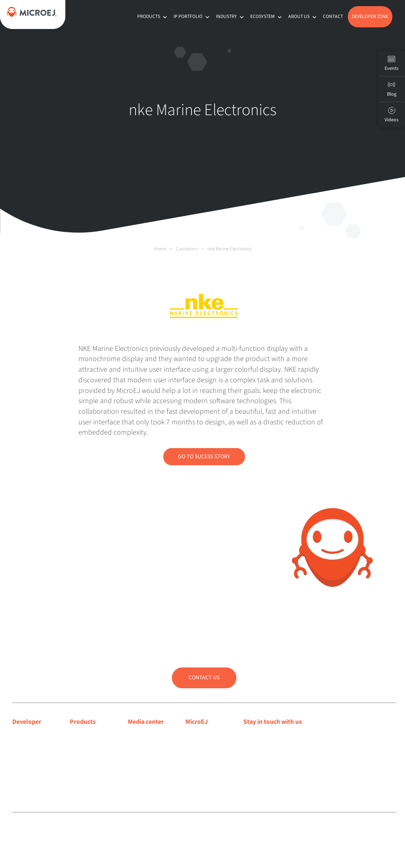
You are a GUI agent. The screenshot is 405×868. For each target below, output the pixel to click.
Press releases (146, 747)
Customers (187, 249)
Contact (333, 17)
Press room (143, 757)
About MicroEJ (204, 736)
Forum (21, 768)
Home (160, 249)
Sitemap (204, 830)
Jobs (192, 778)
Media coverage (149, 736)
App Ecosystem (90, 757)
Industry (231, 17)
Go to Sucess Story (204, 457)
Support (23, 757)
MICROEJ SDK (88, 747)
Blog (191, 747)
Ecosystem (267, 17)
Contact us (204, 678)
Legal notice (150, 830)
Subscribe (271, 754)
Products (153, 17)
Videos (392, 115)
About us (303, 17)
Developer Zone (370, 17)
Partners (196, 768)
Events (392, 63)
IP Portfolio (192, 17)
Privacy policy (179, 830)
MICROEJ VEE (87, 736)
